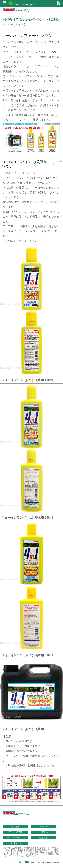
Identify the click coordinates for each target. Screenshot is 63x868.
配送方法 (44, 827)
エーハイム (16, 11)
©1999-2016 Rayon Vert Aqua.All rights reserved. (39, 862)
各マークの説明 (15, 832)
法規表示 (44, 832)
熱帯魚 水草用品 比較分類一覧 (23, 19)
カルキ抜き (19, 24)
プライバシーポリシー (15, 838)
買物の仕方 (44, 838)
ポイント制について (15, 843)
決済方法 (15, 827)
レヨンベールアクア (22, 4)
